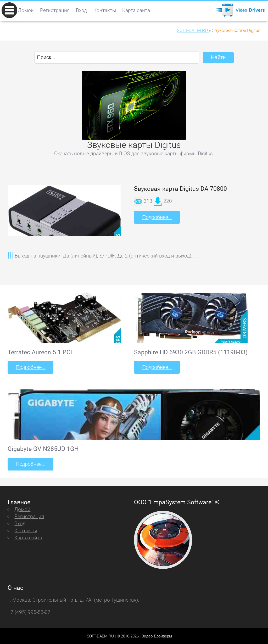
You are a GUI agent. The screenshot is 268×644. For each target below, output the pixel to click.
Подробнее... (157, 217)
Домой (26, 10)
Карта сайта (136, 10)
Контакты (105, 10)
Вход (81, 10)
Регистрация (55, 10)
